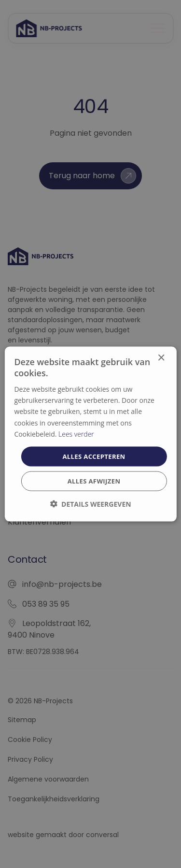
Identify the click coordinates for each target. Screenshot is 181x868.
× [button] (161, 358)
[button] (90, 504)
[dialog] (90, 434)
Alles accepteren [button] (94, 456)
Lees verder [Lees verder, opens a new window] (76, 434)
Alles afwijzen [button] (94, 481)
